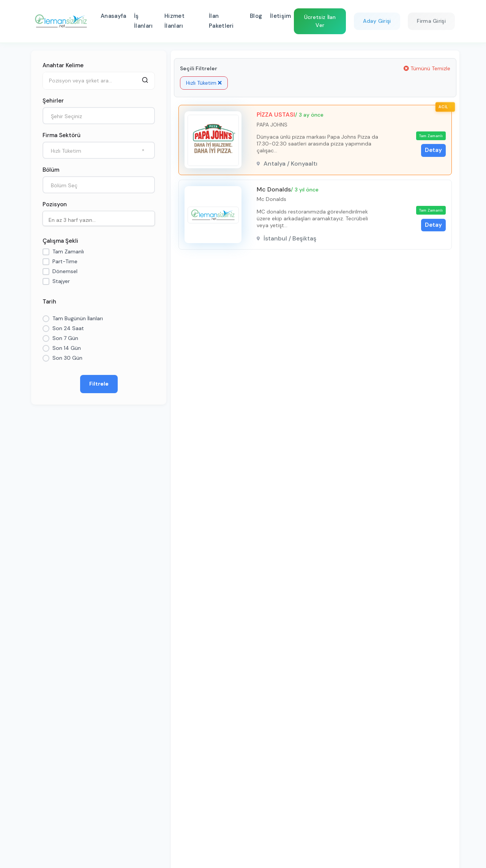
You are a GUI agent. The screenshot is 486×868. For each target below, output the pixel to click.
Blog (256, 16)
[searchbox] (101, 219)
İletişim (280, 16)
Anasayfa (113, 16)
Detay (433, 150)
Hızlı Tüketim (204, 83)
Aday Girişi (377, 21)
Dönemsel (65, 271)
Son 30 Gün (67, 358)
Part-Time (65, 261)
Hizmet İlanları (174, 21)
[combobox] (99, 116)
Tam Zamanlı (68, 251)
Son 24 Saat (68, 328)
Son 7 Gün (65, 338)
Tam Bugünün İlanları (78, 318)
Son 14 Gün (67, 348)
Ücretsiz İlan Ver (320, 21)
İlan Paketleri (221, 21)
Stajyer (61, 281)
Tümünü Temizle (427, 68)
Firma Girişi (431, 21)
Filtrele (99, 384)
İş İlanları (143, 21)
